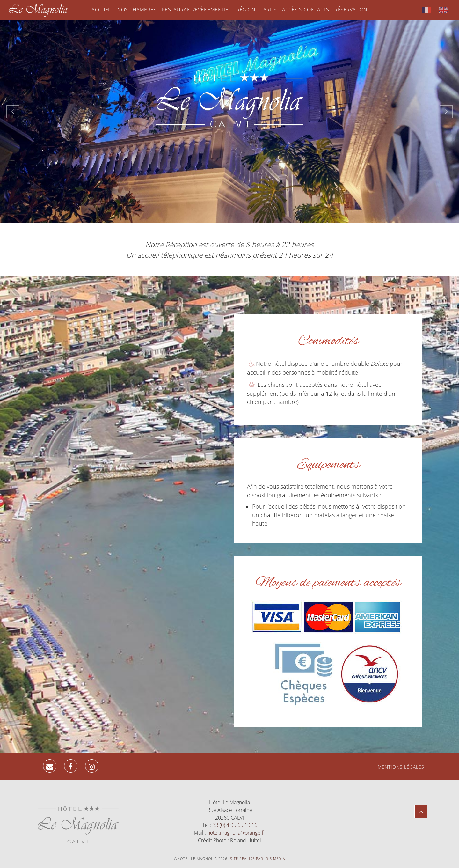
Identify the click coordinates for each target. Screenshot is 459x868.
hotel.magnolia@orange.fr (236, 833)
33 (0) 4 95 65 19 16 (235, 825)
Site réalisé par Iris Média (258, 859)
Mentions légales (401, 767)
